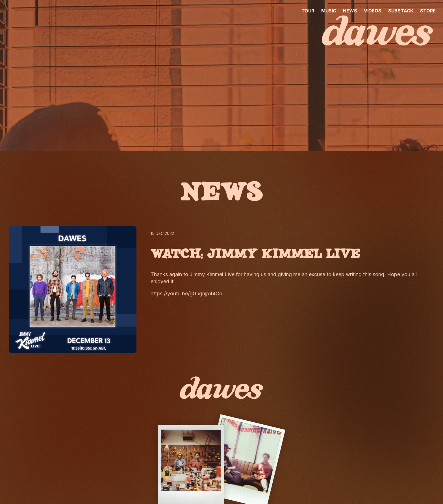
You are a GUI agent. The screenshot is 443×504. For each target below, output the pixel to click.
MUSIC (329, 11)
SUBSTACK (401, 11)
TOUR (308, 11)
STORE (428, 11)
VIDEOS (373, 11)
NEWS (350, 11)
